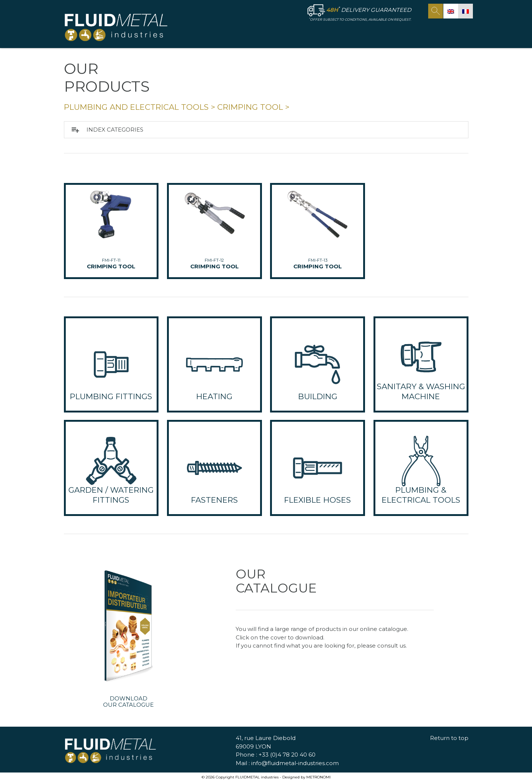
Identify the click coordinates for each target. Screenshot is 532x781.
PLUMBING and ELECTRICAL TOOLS (136, 107)
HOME (230, 32)
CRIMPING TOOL (250, 107)
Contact (446, 32)
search (436, 11)
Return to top (449, 738)
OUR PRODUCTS (324, 32)
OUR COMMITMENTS (393, 32)
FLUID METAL (266, 32)
